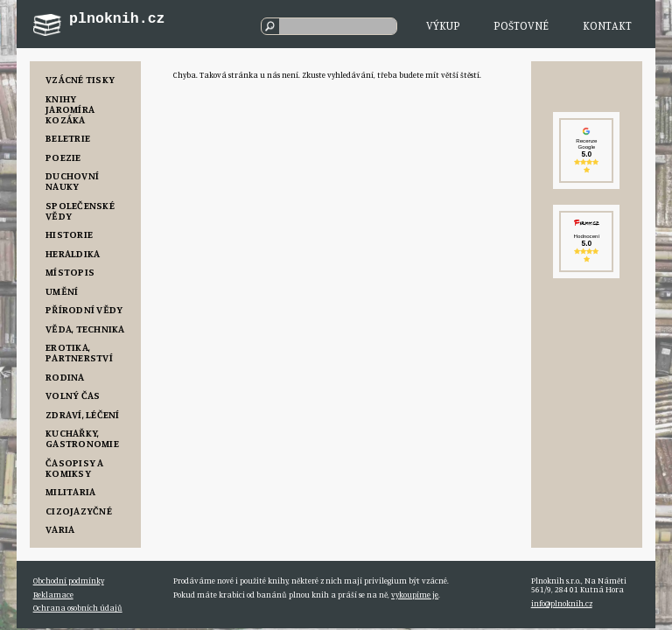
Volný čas (73, 395)
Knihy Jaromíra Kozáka (70, 109)
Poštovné (521, 25)
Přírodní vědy (84, 309)
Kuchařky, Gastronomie (82, 438)
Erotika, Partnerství (79, 352)
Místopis (70, 272)
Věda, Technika (85, 329)
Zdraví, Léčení (82, 414)
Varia (60, 529)
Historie (69, 234)
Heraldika (73, 253)
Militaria (70, 491)
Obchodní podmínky (69, 581)
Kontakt (607, 25)
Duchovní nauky (72, 181)
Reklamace (53, 595)
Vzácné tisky (80, 79)
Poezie (63, 157)
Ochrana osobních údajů (78, 608)
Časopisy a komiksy (74, 468)
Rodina (65, 377)
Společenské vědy (80, 210)
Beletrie (68, 138)
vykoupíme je (415, 595)
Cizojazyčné (79, 511)
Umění (62, 291)
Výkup (443, 25)
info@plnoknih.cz (562, 603)
